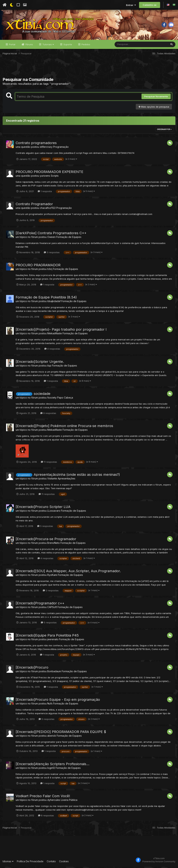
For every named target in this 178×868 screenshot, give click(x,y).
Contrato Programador (34, 205)
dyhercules (54, 801)
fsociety (52, 399)
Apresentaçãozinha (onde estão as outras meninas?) (77, 476)
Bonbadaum (54, 673)
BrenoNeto (54, 544)
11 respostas (49, 463)
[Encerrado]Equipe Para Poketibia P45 (47, 637)
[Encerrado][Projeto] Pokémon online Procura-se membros (64, 427)
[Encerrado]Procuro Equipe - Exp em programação (58, 701)
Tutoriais (48, 46)
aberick (52, 737)
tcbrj (50, 270)
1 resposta (45, 192)
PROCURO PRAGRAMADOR (38, 266)
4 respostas (52, 350)
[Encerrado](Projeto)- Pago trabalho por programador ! (61, 331)
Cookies (64, 863)
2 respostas (51, 592)
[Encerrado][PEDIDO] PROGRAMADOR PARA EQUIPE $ (61, 733)
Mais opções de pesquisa (154, 108)
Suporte (67, 46)
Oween (51, 238)
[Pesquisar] (128, 46)
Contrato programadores (36, 144)
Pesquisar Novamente (156, 98)
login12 (51, 769)
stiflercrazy (46, 148)
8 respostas (46, 817)
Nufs (50, 705)
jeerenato (53, 640)
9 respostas (48, 414)
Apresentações (66, 480)
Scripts (55, 177)
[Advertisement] (89, 69)
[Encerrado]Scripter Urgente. (40, 363)
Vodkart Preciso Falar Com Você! (43, 797)
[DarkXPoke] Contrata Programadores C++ (51, 234)
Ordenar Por (164, 131)
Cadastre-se (150, 5)
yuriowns (45, 177)
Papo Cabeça (65, 399)
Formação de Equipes (69, 238)
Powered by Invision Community (159, 863)
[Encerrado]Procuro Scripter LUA (43, 508)
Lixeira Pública (69, 801)
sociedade (42, 395)
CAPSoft (52, 608)
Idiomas (8, 863)
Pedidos (86, 46)
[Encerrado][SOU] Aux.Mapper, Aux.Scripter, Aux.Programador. (68, 572)
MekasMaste (55, 335)
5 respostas (45, 527)
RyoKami (52, 576)
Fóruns (29, 46)
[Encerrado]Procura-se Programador (46, 540)
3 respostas (52, 254)
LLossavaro (54, 512)
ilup (49, 367)
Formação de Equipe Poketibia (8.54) (46, 298)
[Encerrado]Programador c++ (40, 604)
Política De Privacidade (30, 863)
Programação (61, 148)
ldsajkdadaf (54, 302)
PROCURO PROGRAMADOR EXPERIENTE (49, 173)
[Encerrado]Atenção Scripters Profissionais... (52, 765)
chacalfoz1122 (48, 209)
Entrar (131, 5)
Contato (51, 863)
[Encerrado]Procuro (32, 669)
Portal (12, 46)
